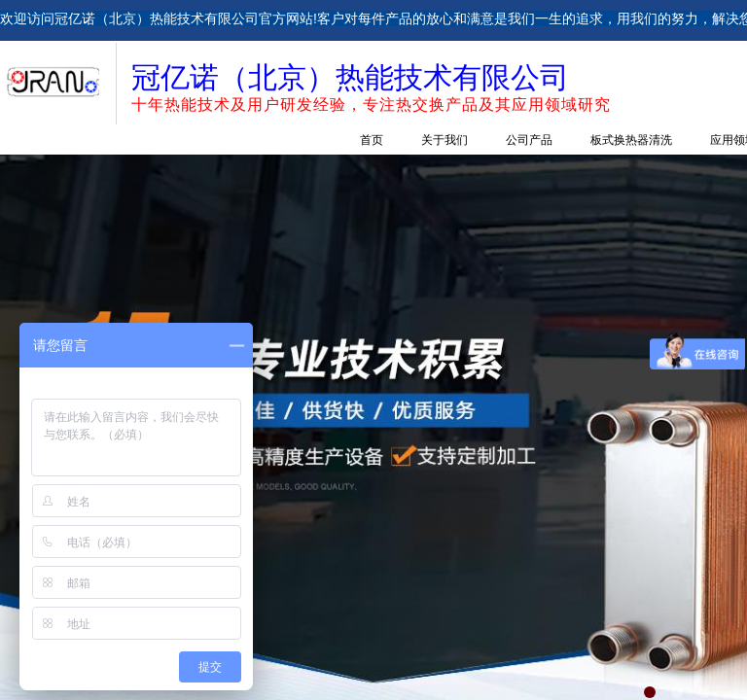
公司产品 (529, 140)
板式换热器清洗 (631, 140)
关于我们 (445, 140)
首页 (372, 140)
